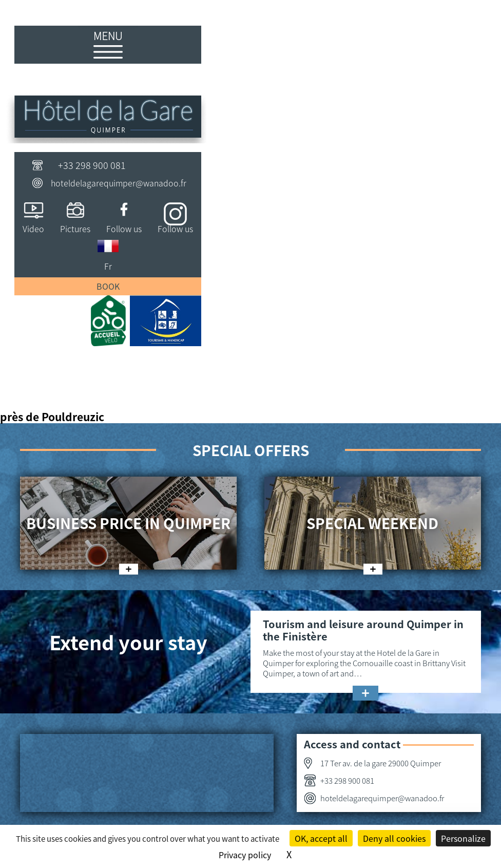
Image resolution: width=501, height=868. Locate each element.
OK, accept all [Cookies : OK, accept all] (321, 838)
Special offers (251, 450)
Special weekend (372, 523)
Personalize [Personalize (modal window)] (463, 838)
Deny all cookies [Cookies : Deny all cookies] (394, 838)
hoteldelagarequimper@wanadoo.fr (119, 183)
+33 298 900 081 (92, 165)
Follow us (124, 229)
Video (33, 229)
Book (108, 286)
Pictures (75, 229)
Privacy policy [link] (245, 855)
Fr (108, 266)
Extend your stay (128, 642)
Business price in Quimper (128, 523)
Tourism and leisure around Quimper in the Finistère (363, 630)
